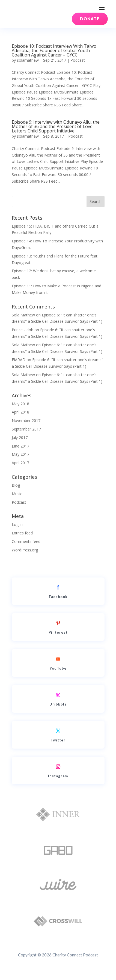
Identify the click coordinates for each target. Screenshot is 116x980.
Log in (17, 524)
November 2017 (26, 420)
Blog (16, 485)
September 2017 (26, 429)
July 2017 (20, 437)
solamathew (28, 60)
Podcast (78, 60)
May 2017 (20, 454)
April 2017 (20, 463)
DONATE (90, 19)
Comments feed (26, 541)
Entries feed (22, 533)
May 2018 (20, 404)
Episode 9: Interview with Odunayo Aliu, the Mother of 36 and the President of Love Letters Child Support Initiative (56, 126)
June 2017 (20, 446)
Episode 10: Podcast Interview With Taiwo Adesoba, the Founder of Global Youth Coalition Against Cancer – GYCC (54, 50)
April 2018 (20, 412)
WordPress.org (25, 550)
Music (17, 494)
